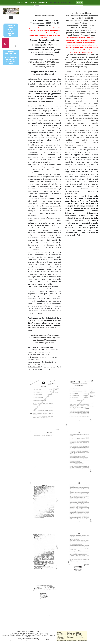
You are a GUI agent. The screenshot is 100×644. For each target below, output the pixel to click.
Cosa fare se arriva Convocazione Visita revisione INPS (11, 30)
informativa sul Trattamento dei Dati (62, 2)
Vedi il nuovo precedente (44, 67)
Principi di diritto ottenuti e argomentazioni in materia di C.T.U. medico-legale (11, 57)
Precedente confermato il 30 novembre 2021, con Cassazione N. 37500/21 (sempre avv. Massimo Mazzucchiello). (45, 62)
